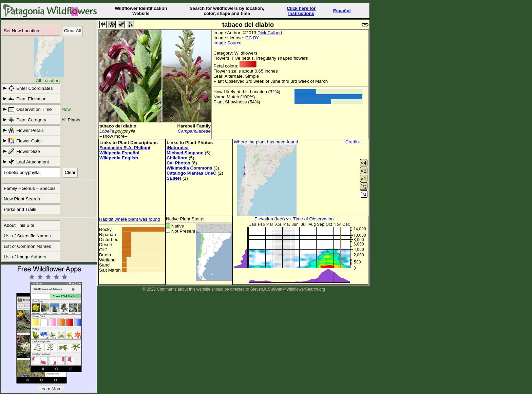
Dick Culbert (270, 33)
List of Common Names (27, 246)
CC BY (252, 38)
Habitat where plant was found (129, 219)
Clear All (73, 31)
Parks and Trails (20, 209)
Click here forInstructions (301, 11)
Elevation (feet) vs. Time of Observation (294, 219)
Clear (70, 172)
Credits (353, 142)
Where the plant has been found (266, 142)
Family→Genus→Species (30, 188)
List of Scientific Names (27, 236)
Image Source (227, 43)
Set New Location (21, 31)
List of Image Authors (25, 257)
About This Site (19, 225)
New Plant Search (22, 199)
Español (342, 11)
